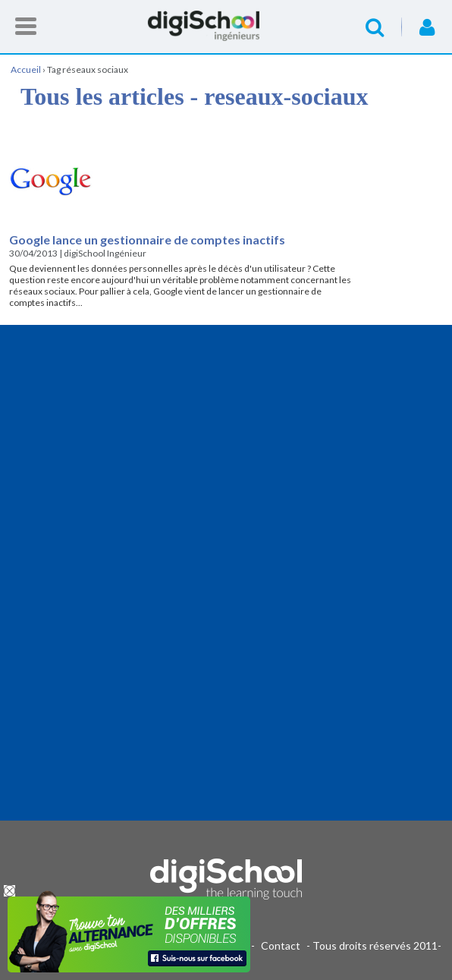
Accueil (226, 26)
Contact (281, 945)
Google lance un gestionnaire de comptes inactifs (147, 239)
